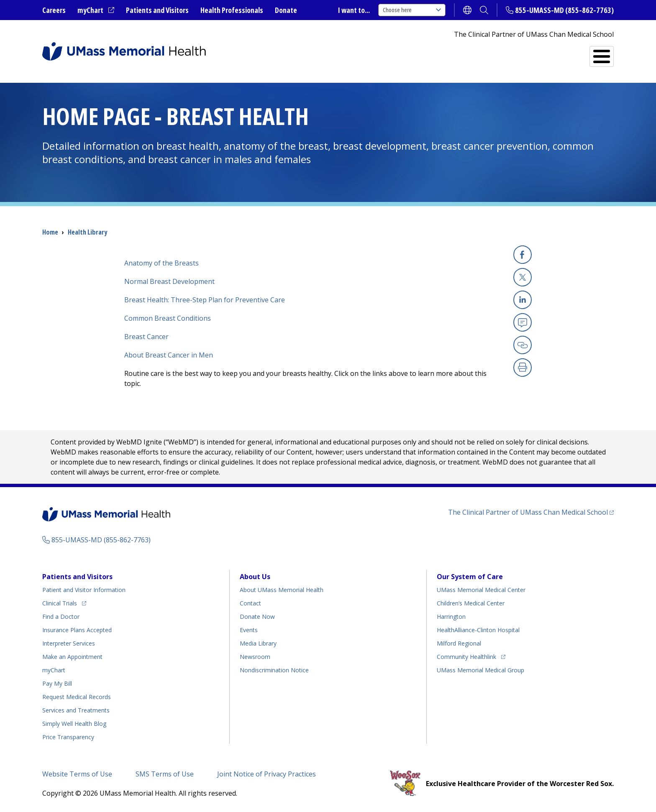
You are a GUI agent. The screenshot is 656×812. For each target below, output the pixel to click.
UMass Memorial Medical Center (481, 590)
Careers (54, 10)
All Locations (395, 53)
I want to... (354, 10)
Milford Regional (459, 643)
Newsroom (255, 657)
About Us (255, 577)
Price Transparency (68, 737)
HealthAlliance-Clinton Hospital (478, 630)
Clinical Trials (64, 602)
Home (50, 232)
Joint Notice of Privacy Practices (266, 774)
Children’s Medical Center (471, 603)
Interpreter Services (69, 643)
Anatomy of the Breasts (161, 263)
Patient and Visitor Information (84, 590)
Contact (250, 603)
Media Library (258, 643)
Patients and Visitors (157, 10)
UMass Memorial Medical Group (480, 670)
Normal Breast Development (169, 281)
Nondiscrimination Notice (274, 670)
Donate (286, 10)
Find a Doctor (468, 53)
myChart (96, 10)
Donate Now (257, 617)
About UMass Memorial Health (282, 590)
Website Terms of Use (77, 774)
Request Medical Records (77, 697)
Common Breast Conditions (168, 318)
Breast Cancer (146, 337)
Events (249, 630)
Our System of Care (470, 577)
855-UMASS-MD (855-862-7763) (564, 10)
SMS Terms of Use (165, 774)
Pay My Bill (57, 683)
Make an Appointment (72, 657)
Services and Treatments (556, 53)
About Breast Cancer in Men (169, 355)
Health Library (87, 232)
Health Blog (74, 724)
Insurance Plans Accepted (77, 630)
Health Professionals (232, 10)
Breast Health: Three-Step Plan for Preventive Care (205, 300)
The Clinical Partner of (531, 512)
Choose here (412, 10)
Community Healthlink (466, 655)
